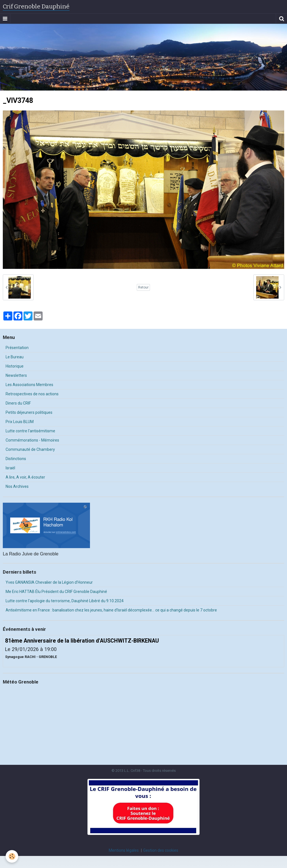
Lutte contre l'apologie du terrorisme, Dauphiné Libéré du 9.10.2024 (65, 601)
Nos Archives (17, 486)
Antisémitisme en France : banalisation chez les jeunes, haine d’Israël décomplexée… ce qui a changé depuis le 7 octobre (111, 610)
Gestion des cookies (161, 850)
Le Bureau (15, 357)
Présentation (17, 348)
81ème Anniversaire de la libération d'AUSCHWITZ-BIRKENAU (82, 640)
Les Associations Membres (29, 385)
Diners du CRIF (18, 403)
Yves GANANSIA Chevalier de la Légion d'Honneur (49, 582)
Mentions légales (124, 850)
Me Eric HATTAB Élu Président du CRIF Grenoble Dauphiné (56, 592)
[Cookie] (12, 856)
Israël (10, 468)
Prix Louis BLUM (20, 422)
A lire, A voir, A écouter (25, 477)
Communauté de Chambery (30, 449)
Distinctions (16, 459)
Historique (15, 366)
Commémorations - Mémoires (32, 440)
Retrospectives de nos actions (32, 394)
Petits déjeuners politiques (29, 412)
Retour (143, 287)
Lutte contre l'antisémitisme (30, 431)
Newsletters (16, 375)
